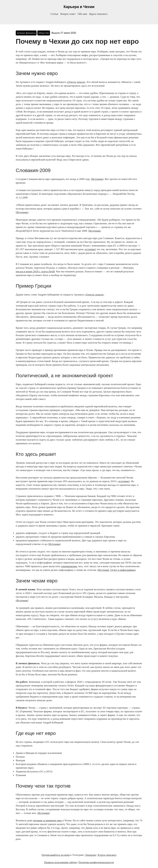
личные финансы (26, 33)
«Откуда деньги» (76, 82)
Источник (97, 179)
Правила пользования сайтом (60, 862)
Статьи (54, 14)
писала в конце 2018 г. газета (35, 271)
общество (44, 33)
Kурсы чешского (107, 855)
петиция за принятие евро (48, 820)
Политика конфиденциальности (96, 862)
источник (90, 249)
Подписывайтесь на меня (56, 855)
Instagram (91, 855)
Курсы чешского (98, 14)
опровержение (69, 566)
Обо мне (82, 14)
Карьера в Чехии (79, 7)
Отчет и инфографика (123, 570)
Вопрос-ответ (68, 14)
